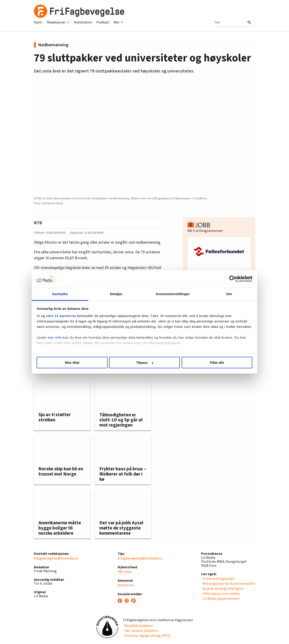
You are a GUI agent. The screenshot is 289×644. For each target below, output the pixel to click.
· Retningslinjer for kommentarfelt (228, 584)
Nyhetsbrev (83, 22)
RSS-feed (125, 572)
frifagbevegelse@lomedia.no (56, 558)
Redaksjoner (58, 22)
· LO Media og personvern (220, 599)
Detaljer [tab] (119, 294)
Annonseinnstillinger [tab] (170, 294)
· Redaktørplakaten (138, 626)
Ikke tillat (79, 363)
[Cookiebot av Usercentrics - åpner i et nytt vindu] (221, 279)
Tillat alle (210, 363)
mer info (66, 343)
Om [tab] (221, 294)
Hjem (38, 22)
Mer (119, 22)
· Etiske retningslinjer (218, 579)
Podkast (103, 22)
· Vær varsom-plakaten (141, 631)
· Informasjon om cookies (221, 594)
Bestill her (126, 585)
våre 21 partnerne (72, 316)
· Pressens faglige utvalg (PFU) (147, 636)
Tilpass (145, 363)
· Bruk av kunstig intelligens (223, 589)
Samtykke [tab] (68, 294)
